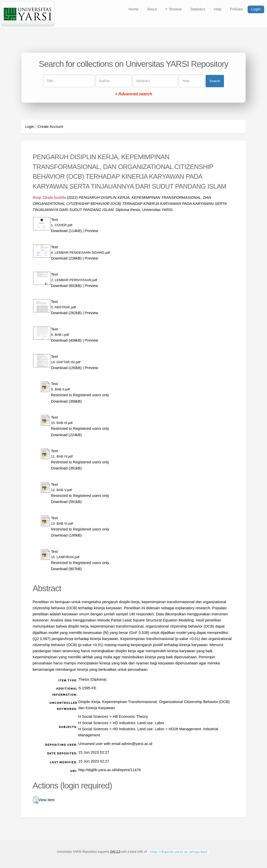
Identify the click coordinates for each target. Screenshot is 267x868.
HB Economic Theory (130, 717)
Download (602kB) (66, 286)
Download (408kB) (66, 340)
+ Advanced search (133, 94)
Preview (91, 231)
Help (218, 9)
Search (215, 81)
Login (256, 9)
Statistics (198, 9)
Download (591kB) (66, 502)
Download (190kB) (66, 368)
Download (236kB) (66, 258)
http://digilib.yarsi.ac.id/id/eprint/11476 (109, 770)
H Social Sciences (93, 717)
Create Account (50, 127)
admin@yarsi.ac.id (137, 744)
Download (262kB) (66, 313)
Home (133, 9)
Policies (237, 9)
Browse (176, 9)
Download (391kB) (66, 468)
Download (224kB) (66, 435)
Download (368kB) (66, 401)
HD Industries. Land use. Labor (138, 723)
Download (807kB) (66, 569)
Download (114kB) (66, 231)
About (152, 9)
